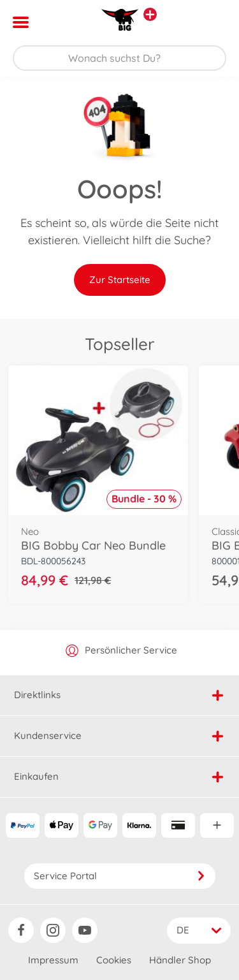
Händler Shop (180, 960)
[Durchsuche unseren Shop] (119, 58)
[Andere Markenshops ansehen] (150, 14)
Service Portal (120, 876)
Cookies (114, 960)
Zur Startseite (120, 280)
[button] (211, 22)
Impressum (53, 960)
